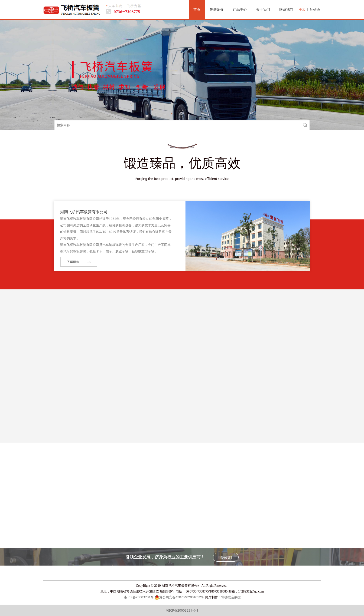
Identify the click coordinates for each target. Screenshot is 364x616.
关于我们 (263, 9)
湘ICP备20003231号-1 (182, 610)
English (315, 9)
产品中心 (240, 9)
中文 (302, 9)
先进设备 (217, 9)
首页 (197, 9)
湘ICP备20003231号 (139, 597)
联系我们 (286, 9)
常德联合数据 (231, 597)
